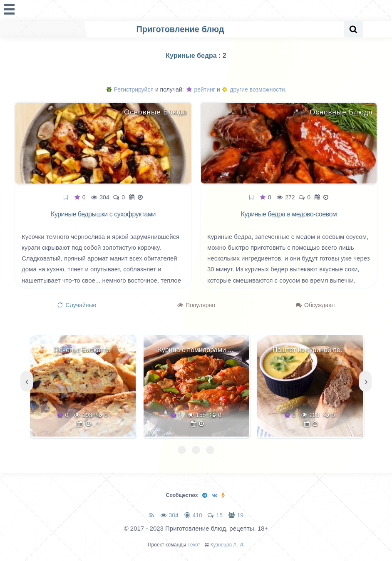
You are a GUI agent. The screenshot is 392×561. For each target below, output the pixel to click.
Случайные (77, 305)
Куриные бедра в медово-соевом (289, 214)
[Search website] (353, 29)
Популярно (196, 305)
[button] (182, 450)
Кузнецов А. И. (228, 545)
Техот (194, 545)
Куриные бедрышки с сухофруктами (103, 214)
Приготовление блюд (180, 29)
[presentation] (27, 381)
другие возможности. (254, 89)
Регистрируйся (130, 89)
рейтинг (201, 89)
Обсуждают (316, 305)
